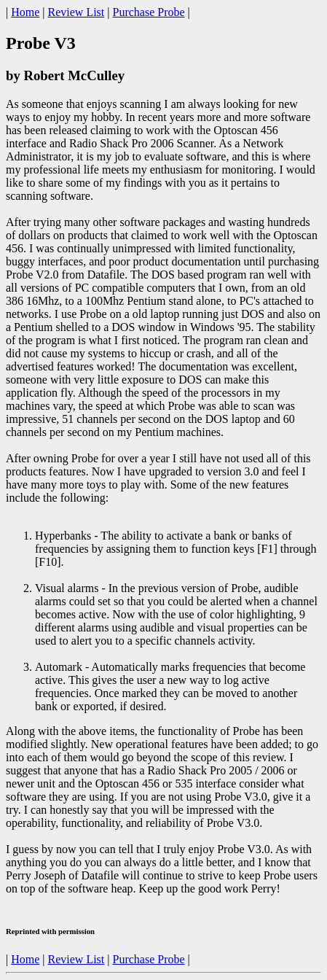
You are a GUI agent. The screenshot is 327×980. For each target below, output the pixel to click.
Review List (76, 12)
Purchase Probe (148, 12)
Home (25, 12)
